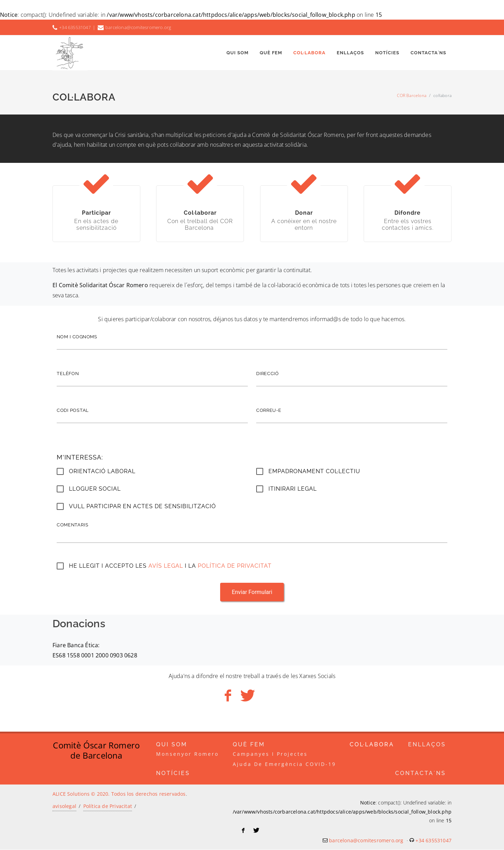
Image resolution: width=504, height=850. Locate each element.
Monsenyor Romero (187, 754)
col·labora (372, 745)
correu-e (269, 410)
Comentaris (72, 525)
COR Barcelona (412, 95)
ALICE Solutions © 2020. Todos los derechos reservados (119, 794)
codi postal (73, 410)
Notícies (173, 773)
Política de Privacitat (235, 566)
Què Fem (249, 745)
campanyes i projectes (270, 754)
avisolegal (64, 806)
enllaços (427, 745)
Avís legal (167, 566)
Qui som (172, 745)
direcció (268, 374)
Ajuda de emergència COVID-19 (284, 764)
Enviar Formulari (252, 592)
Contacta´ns (421, 773)
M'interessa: (80, 457)
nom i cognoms (77, 337)
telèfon (68, 374)
